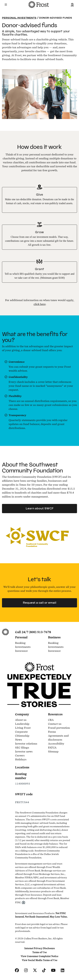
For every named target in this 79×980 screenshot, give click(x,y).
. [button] (40, 304)
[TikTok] (44, 970)
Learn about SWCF (40, 508)
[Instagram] (26, 970)
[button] (6, 5)
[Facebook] (17, 970)
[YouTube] (53, 970)
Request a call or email (40, 603)
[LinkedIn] (63, 970)
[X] (35, 970)
